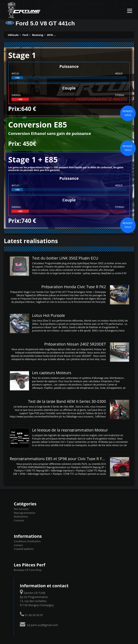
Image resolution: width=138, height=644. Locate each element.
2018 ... (51, 35)
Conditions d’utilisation (27, 541)
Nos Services (21, 509)
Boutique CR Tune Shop (28, 570)
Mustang (38, 35)
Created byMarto (24, 549)
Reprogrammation (25, 513)
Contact (18, 545)
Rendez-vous (128, 113)
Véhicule (13, 35)
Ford (25, 35)
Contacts (19, 520)
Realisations (21, 516)
